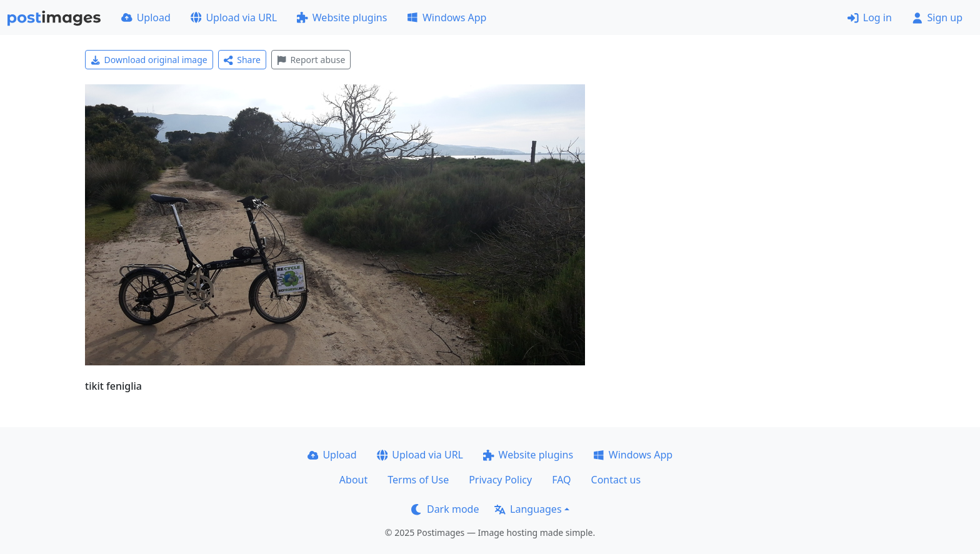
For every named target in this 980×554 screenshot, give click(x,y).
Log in (870, 17)
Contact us (616, 480)
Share (242, 60)
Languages (528, 509)
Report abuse (311, 60)
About (353, 480)
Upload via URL (234, 17)
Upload (146, 17)
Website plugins (342, 17)
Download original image (149, 60)
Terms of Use (418, 480)
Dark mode (445, 509)
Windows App (447, 17)
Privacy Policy (500, 480)
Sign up (937, 17)
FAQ (561, 480)
